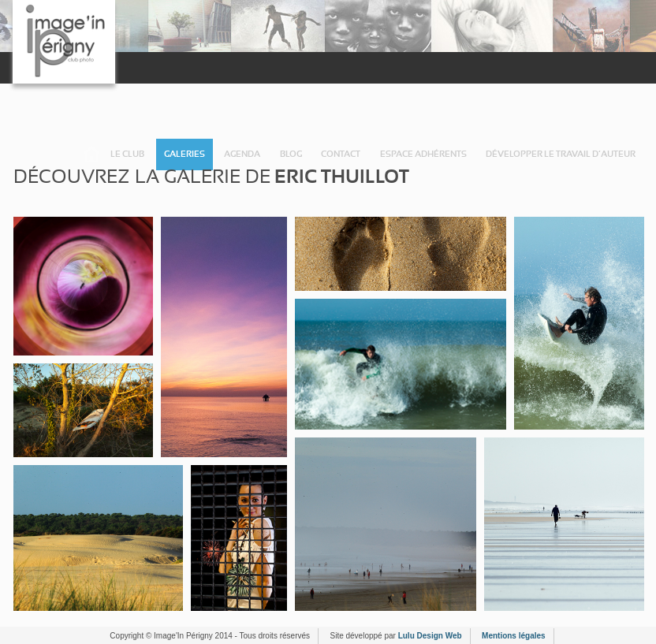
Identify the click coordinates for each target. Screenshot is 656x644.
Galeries (184, 154)
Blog (291, 154)
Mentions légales (514, 636)
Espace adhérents (423, 154)
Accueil (91, 154)
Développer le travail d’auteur (561, 154)
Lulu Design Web (430, 636)
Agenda (242, 154)
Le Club (127, 154)
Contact (341, 154)
